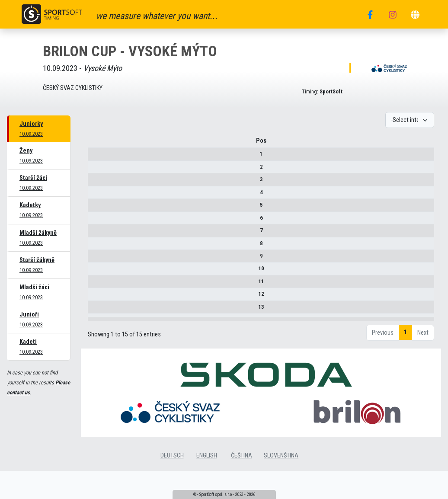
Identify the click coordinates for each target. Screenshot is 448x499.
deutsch (172, 476)
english (207, 476)
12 (96, 297)
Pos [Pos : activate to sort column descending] (96, 144)
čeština (242, 476)
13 (96, 310)
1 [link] (405, 353)
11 (96, 284)
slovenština (281, 476)
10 (96, 272)
